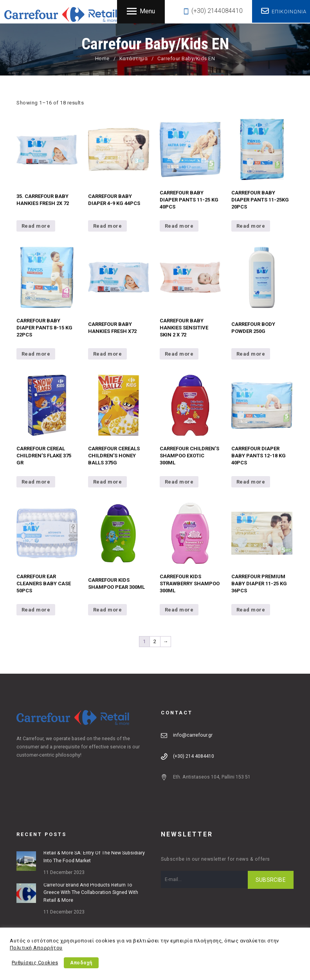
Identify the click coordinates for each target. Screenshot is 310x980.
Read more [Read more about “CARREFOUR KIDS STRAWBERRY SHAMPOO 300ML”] (179, 610)
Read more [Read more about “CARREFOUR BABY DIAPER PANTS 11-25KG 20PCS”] (251, 226)
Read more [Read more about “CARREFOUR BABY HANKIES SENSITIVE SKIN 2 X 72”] (179, 354)
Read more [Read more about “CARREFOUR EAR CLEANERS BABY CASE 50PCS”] (36, 610)
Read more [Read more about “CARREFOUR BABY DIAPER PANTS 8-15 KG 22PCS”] (36, 354)
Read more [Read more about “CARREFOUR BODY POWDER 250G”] (251, 354)
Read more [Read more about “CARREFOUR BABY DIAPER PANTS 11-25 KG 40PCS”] (179, 226)
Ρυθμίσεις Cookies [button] (35, 963)
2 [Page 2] (155, 641)
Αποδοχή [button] (82, 963)
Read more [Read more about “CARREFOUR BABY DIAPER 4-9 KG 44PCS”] (108, 226)
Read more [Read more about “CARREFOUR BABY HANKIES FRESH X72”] (108, 354)
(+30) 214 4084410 (194, 756)
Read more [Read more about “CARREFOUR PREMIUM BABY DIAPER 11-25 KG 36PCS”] (251, 610)
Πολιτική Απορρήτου (36, 948)
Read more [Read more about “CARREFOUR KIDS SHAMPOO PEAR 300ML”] (108, 610)
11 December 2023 (64, 872)
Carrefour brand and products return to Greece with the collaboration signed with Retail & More (91, 893)
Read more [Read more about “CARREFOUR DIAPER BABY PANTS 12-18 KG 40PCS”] (251, 482)
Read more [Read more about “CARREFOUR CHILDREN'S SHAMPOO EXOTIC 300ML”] (179, 482)
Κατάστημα (134, 58)
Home (102, 58)
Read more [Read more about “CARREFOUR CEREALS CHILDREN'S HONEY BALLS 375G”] (108, 482)
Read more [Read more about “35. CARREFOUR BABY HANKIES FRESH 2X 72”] (36, 226)
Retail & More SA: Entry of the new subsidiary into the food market (94, 857)
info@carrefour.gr (193, 735)
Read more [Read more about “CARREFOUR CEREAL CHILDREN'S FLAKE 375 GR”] (36, 482)
